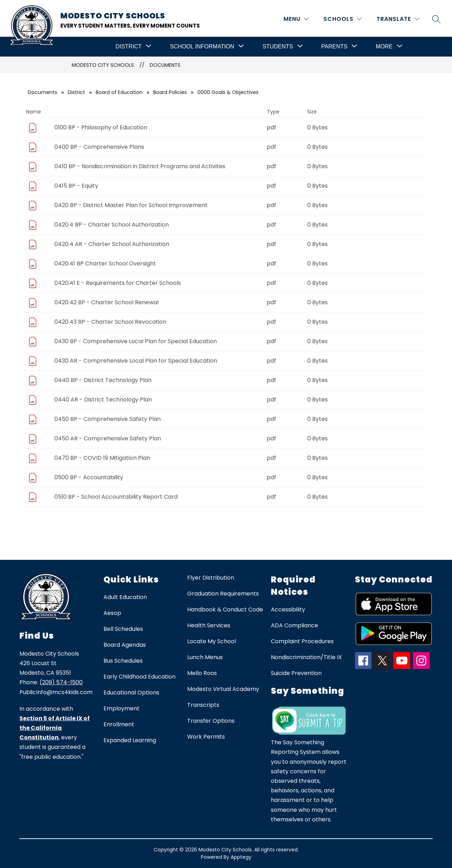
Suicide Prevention (296, 673)
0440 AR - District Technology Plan (103, 400)
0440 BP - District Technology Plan (103, 380)
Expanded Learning (130, 740)
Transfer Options (211, 721)
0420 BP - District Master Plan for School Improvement (131, 205)
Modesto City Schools (103, 65)
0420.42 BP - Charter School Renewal (106, 302)
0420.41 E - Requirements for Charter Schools (118, 283)
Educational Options (131, 693)
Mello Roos (202, 673)
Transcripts (203, 705)
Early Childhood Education (139, 677)
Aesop (112, 613)
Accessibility (288, 609)
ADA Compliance (295, 625)
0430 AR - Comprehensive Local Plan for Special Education (136, 361)
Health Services (209, 625)
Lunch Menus (205, 657)
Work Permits (206, 737)
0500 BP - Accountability (89, 477)
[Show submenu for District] (129, 47)
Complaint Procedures (302, 641)
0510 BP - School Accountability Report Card (116, 497)
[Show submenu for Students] (278, 47)
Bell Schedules (123, 629)
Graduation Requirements (223, 594)
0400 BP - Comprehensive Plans (99, 147)
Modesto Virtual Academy (223, 689)
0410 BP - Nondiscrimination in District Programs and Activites (140, 166)
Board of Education (119, 92)
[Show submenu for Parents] (334, 47)
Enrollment (119, 724)
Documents (165, 65)
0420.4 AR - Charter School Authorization (112, 244)
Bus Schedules (123, 661)
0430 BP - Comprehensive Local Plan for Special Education (136, 341)
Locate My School (212, 641)
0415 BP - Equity (76, 186)
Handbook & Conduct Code (225, 609)
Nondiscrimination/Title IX (306, 657)
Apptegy (241, 857)
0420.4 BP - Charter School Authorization (112, 225)
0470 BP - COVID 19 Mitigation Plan (102, 458)
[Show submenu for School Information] (202, 47)
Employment (121, 708)
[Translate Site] (398, 19)
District (76, 92)
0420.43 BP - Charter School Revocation (110, 322)
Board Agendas (125, 645)
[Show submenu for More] (384, 47)
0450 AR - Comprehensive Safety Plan (108, 438)
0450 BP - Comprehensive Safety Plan (108, 419)
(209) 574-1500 (61, 682)
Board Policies (170, 92)
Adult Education (125, 597)
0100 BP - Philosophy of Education (101, 127)
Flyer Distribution (211, 578)
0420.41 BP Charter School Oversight (105, 263)
